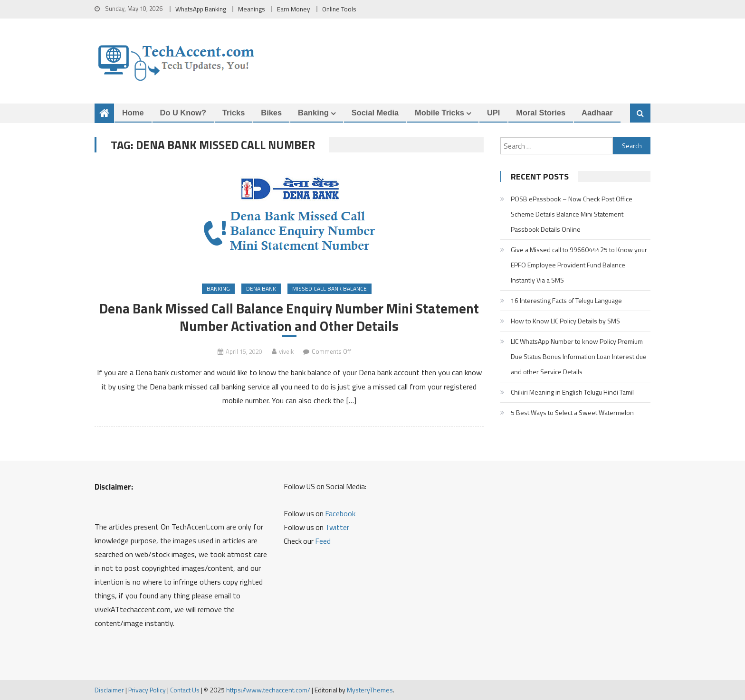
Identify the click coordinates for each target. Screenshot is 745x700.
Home (133, 113)
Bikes (271, 113)
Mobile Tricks (439, 113)
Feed (323, 541)
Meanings (252, 9)
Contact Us (185, 690)
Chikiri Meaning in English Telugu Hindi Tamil (572, 392)
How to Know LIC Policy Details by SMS (565, 321)
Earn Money (294, 9)
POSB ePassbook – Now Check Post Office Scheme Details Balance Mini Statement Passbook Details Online (572, 214)
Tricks (234, 113)
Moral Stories (541, 113)
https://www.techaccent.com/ (268, 690)
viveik (286, 351)
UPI (493, 113)
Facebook (340, 513)
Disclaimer (109, 690)
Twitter (337, 527)
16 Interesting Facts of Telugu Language (566, 300)
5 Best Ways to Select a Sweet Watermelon (572, 412)
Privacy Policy (147, 690)
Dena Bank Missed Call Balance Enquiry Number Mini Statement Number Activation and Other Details (289, 317)
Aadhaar (597, 113)
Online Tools (339, 9)
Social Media (375, 113)
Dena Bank (261, 289)
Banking (313, 113)
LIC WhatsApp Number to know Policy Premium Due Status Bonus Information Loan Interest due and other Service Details (579, 356)
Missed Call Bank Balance (330, 289)
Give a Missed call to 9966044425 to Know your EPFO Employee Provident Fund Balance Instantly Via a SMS (579, 265)
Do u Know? (183, 113)
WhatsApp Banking (201, 9)
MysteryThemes (370, 690)
